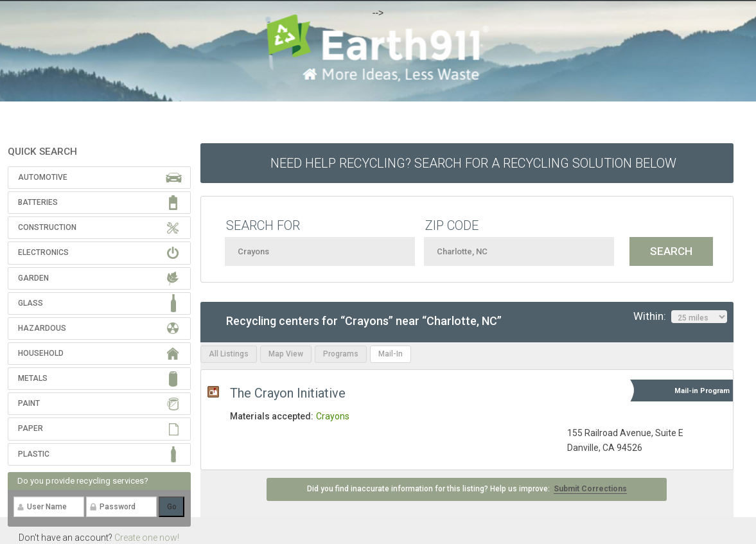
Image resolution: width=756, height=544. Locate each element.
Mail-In (391, 354)
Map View (286, 354)
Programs (341, 354)
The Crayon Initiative (288, 393)
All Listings (229, 354)
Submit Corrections (590, 489)
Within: (680, 317)
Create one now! (147, 538)
